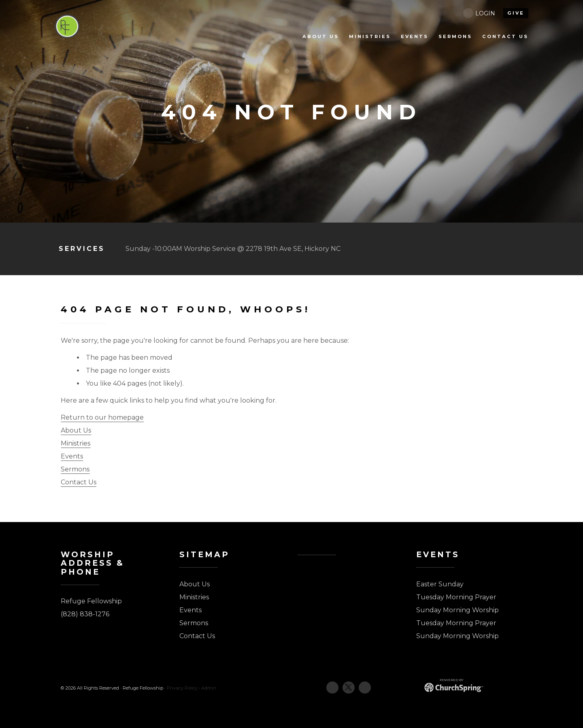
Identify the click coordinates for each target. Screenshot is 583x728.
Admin (209, 688)
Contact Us (79, 482)
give (516, 13)
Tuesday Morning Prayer (456, 597)
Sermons (75, 469)
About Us (76, 430)
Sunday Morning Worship (457, 610)
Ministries (76, 443)
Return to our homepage (102, 417)
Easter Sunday (440, 584)
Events (72, 456)
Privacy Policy (182, 688)
